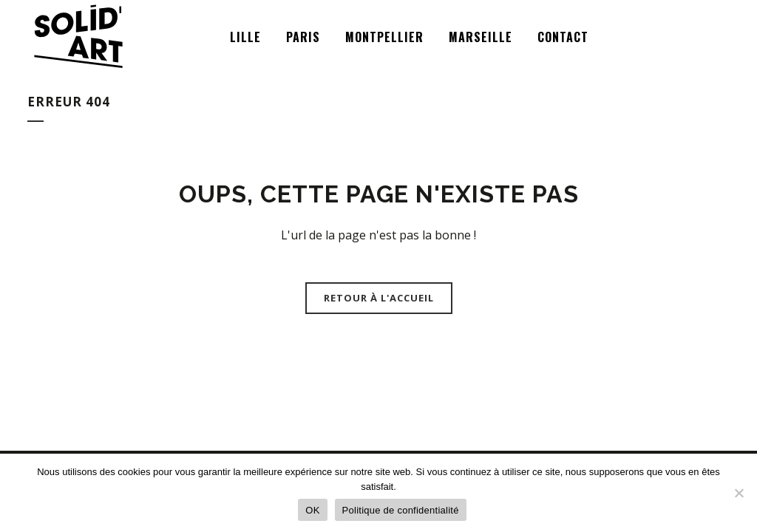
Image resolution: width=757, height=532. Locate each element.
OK (312, 510)
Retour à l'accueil (379, 298)
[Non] (739, 493)
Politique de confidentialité (401, 510)
